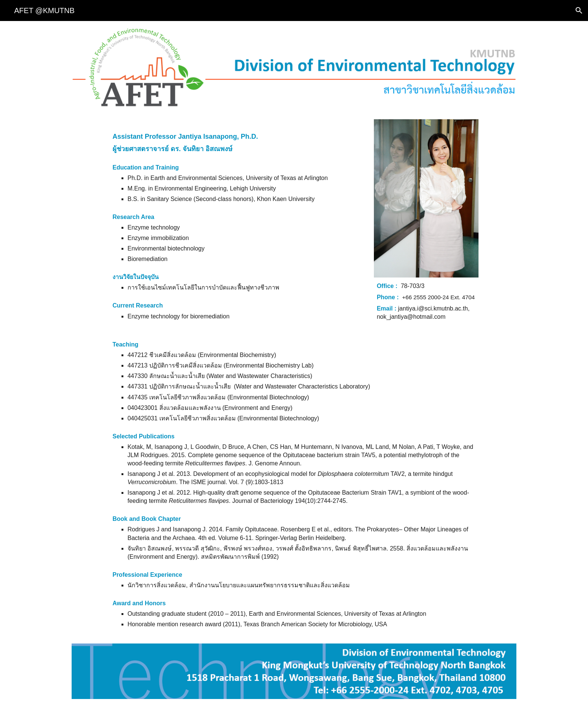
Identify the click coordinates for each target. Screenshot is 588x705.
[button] (579, 10)
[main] (237, 221)
